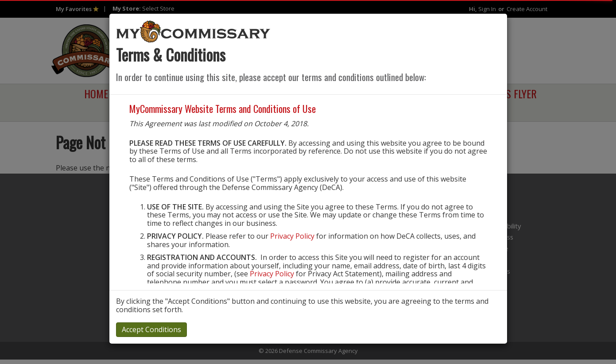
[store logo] (194, 31)
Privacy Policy (292, 236)
